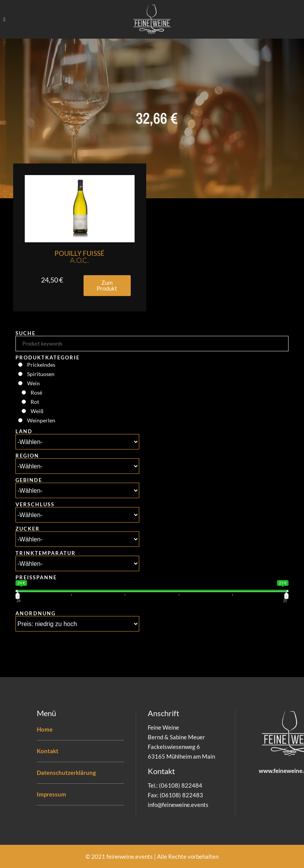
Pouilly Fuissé (79, 257)
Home (45, 729)
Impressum (51, 794)
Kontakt (48, 751)
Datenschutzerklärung (66, 773)
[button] (107, 286)
